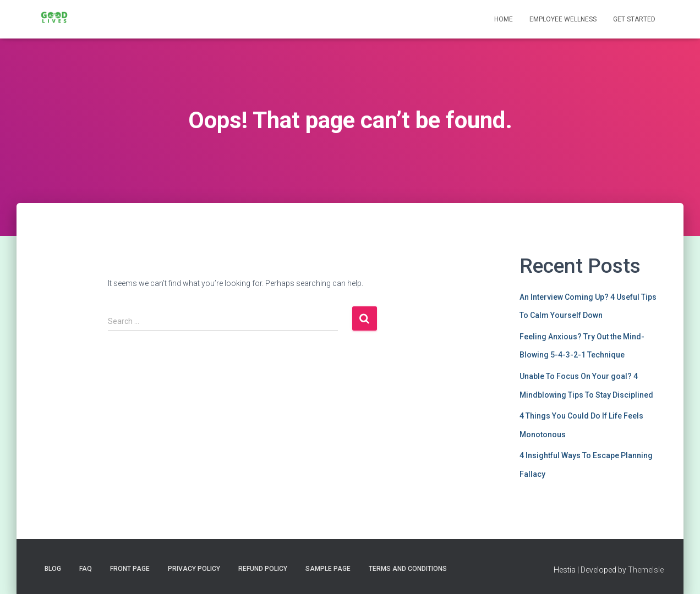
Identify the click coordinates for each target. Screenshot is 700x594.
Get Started (634, 19)
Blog (53, 569)
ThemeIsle (646, 570)
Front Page (130, 569)
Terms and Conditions (408, 569)
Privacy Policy (194, 569)
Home (504, 19)
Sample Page (328, 569)
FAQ (86, 569)
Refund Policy (263, 569)
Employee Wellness (563, 19)
